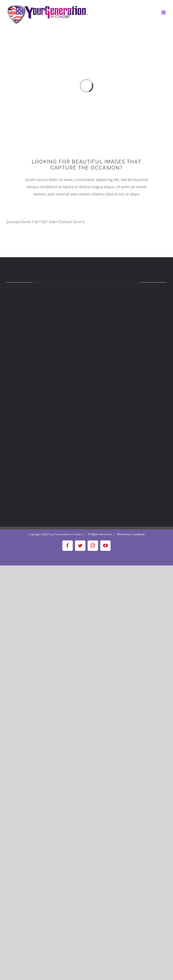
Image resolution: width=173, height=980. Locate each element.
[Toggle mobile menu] (164, 13)
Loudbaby (139, 534)
